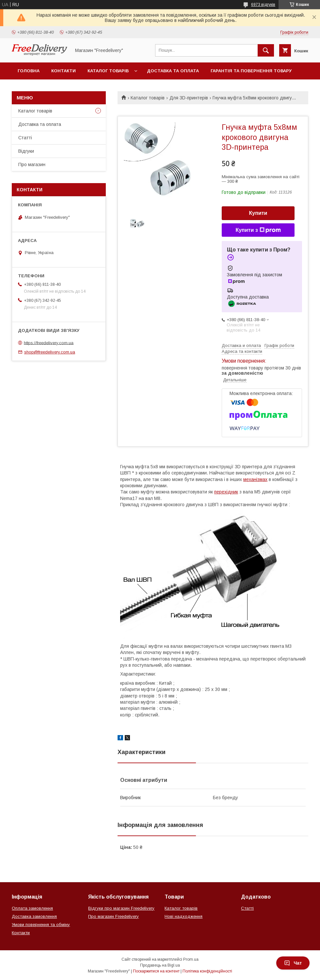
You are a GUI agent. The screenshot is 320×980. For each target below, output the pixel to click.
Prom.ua (191, 959)
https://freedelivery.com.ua (49, 343)
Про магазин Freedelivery (113, 916)
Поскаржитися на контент (156, 971)
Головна (29, 71)
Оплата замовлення (32, 908)
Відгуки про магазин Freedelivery (121, 908)
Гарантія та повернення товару (251, 71)
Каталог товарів (108, 71)
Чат (293, 963)
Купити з (258, 230)
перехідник (226, 492)
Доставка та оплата (173, 71)
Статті (25, 138)
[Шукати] (266, 50)
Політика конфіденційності (207, 971)
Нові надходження (184, 916)
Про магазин (32, 164)
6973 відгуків (263, 5)
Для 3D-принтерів (189, 98)
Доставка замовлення (34, 916)
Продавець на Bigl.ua (160, 965)
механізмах (255, 479)
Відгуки (26, 151)
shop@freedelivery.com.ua (50, 352)
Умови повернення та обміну (41, 925)
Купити (258, 213)
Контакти (64, 71)
